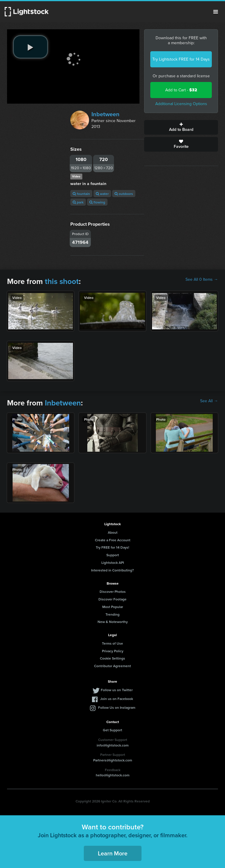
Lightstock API (113, 563)
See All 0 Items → (202, 280)
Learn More (113, 853)
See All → (209, 401)
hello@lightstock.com (113, 775)
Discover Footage (112, 599)
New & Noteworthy (113, 622)
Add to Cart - (181, 90)
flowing (97, 202)
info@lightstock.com (113, 745)
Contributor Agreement (112, 666)
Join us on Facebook (117, 699)
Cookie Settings (112, 658)
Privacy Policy (113, 651)
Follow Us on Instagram (117, 707)
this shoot (62, 281)
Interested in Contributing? (112, 570)
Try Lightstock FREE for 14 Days (181, 59)
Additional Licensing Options (181, 104)
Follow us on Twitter (117, 690)
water (102, 194)
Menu (216, 12)
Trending (112, 614)
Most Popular (113, 607)
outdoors (124, 194)
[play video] (30, 47)
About (113, 532)
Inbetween (105, 114)
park (78, 202)
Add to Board (181, 127)
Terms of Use (112, 643)
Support (113, 555)
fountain (81, 194)
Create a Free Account (113, 540)
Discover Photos (113, 591)
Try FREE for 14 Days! (112, 547)
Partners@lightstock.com (113, 760)
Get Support (112, 730)
